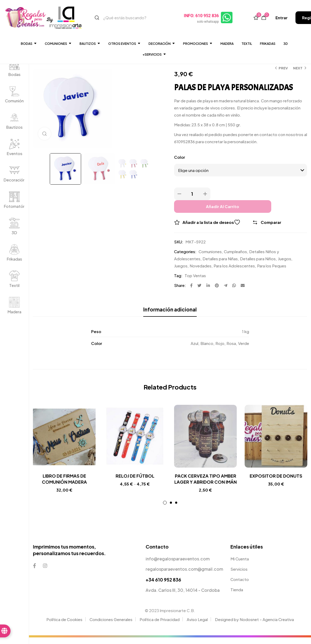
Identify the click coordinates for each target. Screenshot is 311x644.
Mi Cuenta (240, 565)
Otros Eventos (124, 44)
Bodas (29, 44)
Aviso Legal (197, 626)
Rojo (220, 343)
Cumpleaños (235, 251)
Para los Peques (272, 266)
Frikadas (268, 44)
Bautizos (90, 44)
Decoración (14, 180)
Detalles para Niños (258, 259)
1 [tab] (165, 509)
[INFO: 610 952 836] (227, 18)
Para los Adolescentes (234, 266)
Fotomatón (14, 206)
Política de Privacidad (160, 626)
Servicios (239, 576)
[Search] (97, 18)
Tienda (237, 596)
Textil (247, 44)
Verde (244, 343)
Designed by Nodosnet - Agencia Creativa (254, 626)
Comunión (14, 101)
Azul (194, 343)
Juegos (285, 259)
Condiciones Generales (111, 626)
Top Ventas (195, 275)
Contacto (240, 586)
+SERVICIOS (154, 54)
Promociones (198, 44)
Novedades (201, 266)
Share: (180, 285)
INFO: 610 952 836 (202, 16)
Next (298, 68)
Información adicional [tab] (170, 309)
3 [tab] (176, 509)
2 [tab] (171, 509)
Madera (227, 44)
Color (180, 157)
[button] (282, 18)
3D (286, 44)
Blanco (207, 343)
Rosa (231, 343)
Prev (283, 68)
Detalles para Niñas (220, 259)
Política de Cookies (64, 626)
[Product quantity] (192, 194)
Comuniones (58, 44)
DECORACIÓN (162, 44)
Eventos (14, 153)
